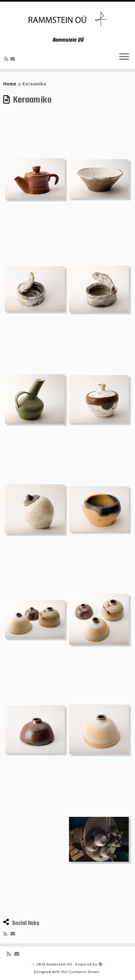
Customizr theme (84, 972)
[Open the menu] (124, 57)
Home (10, 84)
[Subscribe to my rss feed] (7, 59)
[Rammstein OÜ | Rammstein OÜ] (67, 19)
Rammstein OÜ (59, 964)
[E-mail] (13, 59)
